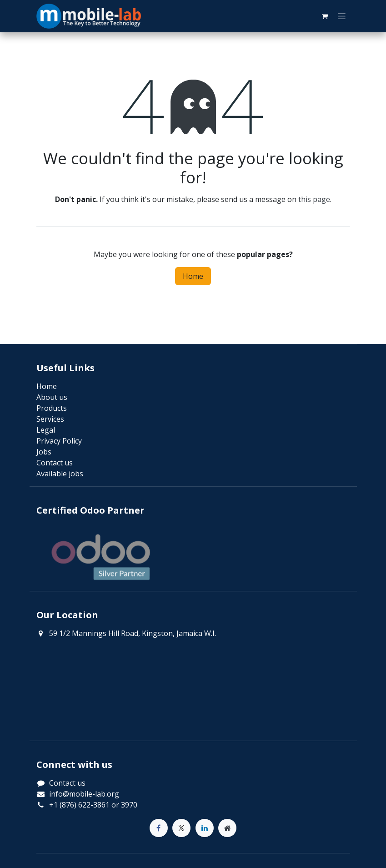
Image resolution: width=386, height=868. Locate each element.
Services (50, 419)
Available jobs (60, 474)
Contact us (67, 783)
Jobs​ (44, 452)
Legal (46, 430)
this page (314, 199)
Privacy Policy (59, 441)
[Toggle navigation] (342, 16)
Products (52, 408)
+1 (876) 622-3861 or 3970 (93, 805)
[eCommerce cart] (325, 16)
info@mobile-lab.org (84, 794)
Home (193, 276)
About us (52, 397)
